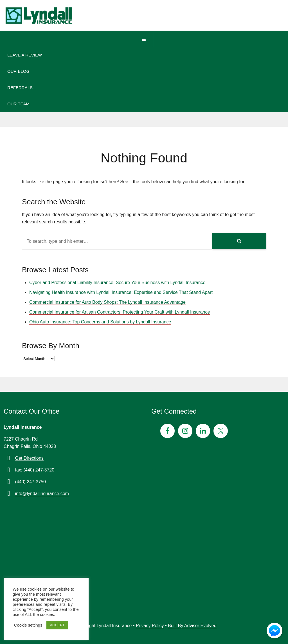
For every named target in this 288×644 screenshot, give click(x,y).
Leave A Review (25, 55)
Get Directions (29, 458)
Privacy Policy (150, 626)
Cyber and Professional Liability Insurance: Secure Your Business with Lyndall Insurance (117, 283)
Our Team (18, 104)
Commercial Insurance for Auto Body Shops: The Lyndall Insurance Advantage (107, 302)
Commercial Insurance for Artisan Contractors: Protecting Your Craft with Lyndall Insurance (120, 312)
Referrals (20, 88)
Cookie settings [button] (28, 625)
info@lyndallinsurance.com (42, 494)
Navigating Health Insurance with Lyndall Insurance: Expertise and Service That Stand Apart (121, 292)
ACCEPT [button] (57, 625)
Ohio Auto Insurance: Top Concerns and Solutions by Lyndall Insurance (100, 322)
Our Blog (18, 71)
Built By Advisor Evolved (192, 626)
